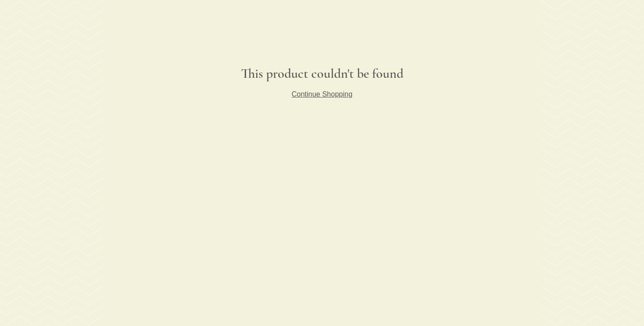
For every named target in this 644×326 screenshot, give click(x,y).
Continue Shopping (322, 94)
